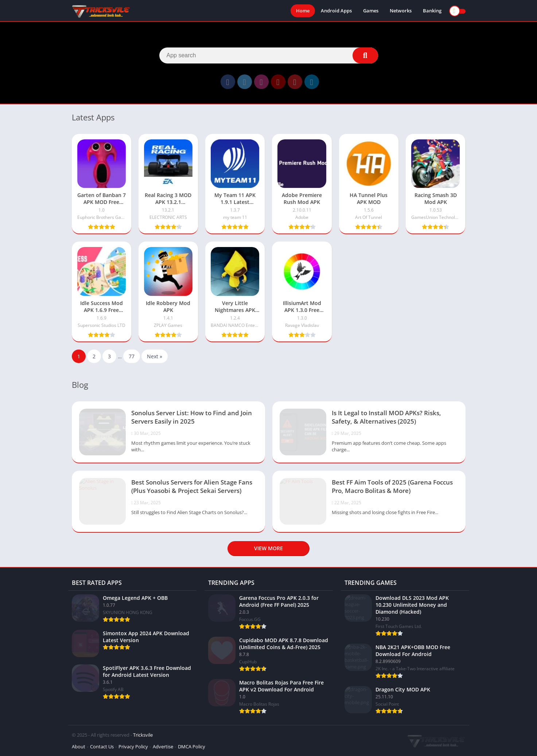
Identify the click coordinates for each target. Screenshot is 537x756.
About (79, 747)
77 (132, 356)
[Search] (269, 55)
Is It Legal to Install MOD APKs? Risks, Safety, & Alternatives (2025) (386, 417)
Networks (401, 11)
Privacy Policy (133, 747)
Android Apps (336, 11)
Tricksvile (143, 735)
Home (303, 11)
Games (371, 11)
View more (268, 548)
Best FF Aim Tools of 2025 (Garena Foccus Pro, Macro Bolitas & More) (392, 486)
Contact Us (102, 747)
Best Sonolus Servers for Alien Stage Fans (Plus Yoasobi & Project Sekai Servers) (192, 486)
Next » (155, 356)
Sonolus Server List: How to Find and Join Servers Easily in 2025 (192, 417)
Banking (432, 11)
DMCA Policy (192, 747)
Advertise (163, 747)
